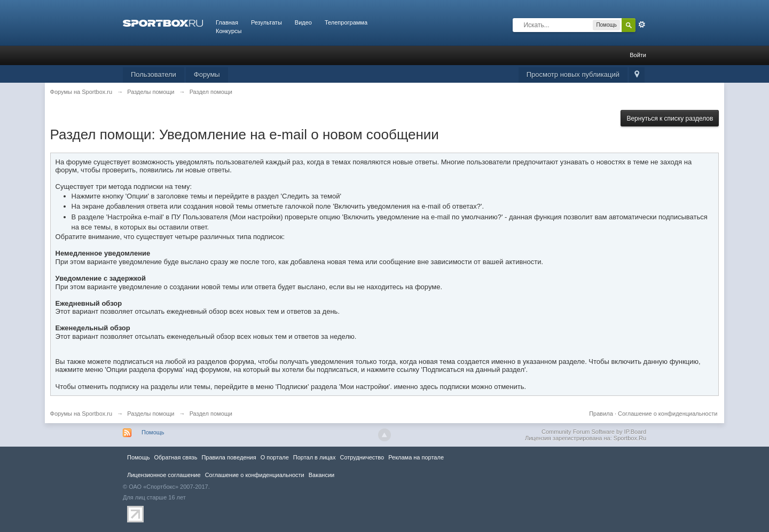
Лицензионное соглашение (164, 475)
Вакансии (321, 475)
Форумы (207, 74)
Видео (303, 22)
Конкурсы (229, 31)
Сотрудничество (362, 457)
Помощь (153, 432)
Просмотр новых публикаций (573, 74)
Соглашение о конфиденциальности (668, 414)
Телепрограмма (346, 22)
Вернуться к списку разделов (670, 118)
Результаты (266, 22)
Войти (638, 55)
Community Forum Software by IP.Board (594, 432)
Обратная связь (175, 457)
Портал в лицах (315, 457)
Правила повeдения (229, 457)
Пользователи (154, 74)
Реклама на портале (416, 457)
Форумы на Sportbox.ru (81, 414)
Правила (601, 414)
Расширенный (642, 25)
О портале (275, 457)
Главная (227, 22)
